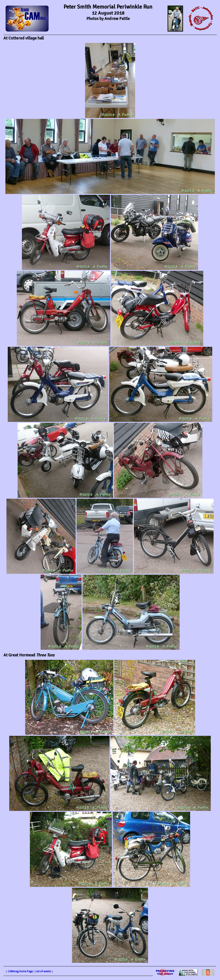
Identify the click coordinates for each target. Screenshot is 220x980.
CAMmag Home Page (20, 971)
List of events (43, 971)
